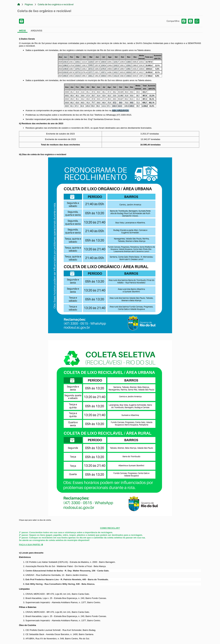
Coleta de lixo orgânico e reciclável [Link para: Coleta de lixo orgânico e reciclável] (56, 5)
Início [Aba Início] (22, 31)
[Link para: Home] (19, 5)
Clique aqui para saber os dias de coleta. (35, 520)
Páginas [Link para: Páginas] (29, 5)
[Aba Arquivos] (36, 31)
